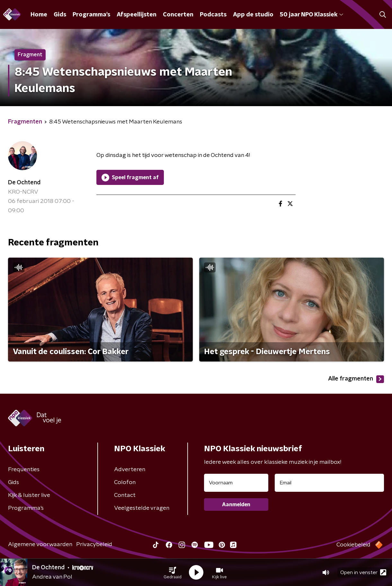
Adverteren (130, 470)
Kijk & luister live (29, 495)
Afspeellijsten (137, 15)
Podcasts (213, 15)
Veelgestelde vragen (142, 508)
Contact (125, 495)
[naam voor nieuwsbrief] (236, 483)
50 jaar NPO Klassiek (312, 15)
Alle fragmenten (356, 379)
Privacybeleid (94, 545)
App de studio (253, 15)
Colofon (125, 482)
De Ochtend (24, 183)
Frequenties (24, 470)
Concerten (178, 15)
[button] (173, 572)
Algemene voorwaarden (40, 545)
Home (39, 15)
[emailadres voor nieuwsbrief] (329, 483)
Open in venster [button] (363, 572)
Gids (60, 15)
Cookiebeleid (353, 545)
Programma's (91, 15)
